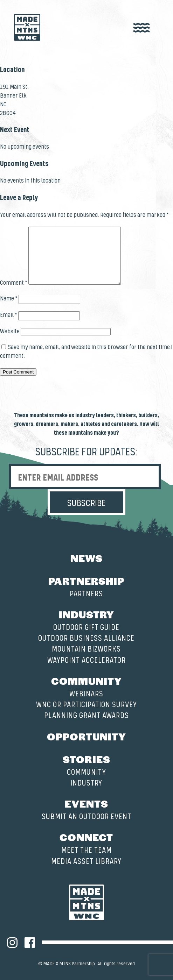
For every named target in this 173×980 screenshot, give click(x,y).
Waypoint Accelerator (86, 661)
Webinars (86, 694)
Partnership (86, 581)
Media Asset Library (86, 862)
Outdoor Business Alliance (86, 638)
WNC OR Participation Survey (86, 705)
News (86, 558)
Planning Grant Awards (86, 716)
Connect (86, 837)
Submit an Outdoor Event (86, 817)
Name (9, 299)
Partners (86, 594)
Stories (86, 759)
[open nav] (141, 28)
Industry (86, 614)
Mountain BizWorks (86, 649)
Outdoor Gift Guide (86, 628)
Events (86, 803)
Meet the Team (86, 850)
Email (9, 315)
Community (86, 681)
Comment (14, 283)
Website (10, 332)
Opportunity (86, 736)
